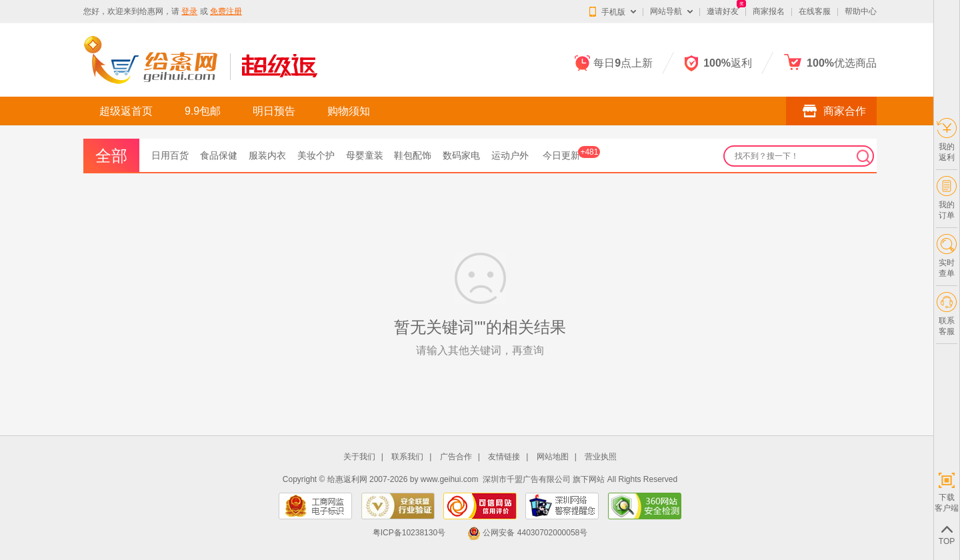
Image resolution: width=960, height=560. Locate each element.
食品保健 (219, 155)
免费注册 (226, 11)
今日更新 (572, 155)
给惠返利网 (347, 479)
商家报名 (769, 11)
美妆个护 (316, 155)
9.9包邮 (203, 111)
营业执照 (601, 457)
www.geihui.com (450, 479)
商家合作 (831, 110)
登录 (189, 11)
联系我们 (407, 457)
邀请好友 (723, 11)
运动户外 (510, 155)
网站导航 (666, 11)
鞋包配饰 (413, 155)
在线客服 (815, 11)
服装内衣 (267, 155)
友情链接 (504, 457)
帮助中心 (861, 11)
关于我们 (359, 457)
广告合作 (456, 457)
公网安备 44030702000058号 (527, 533)
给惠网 (151, 11)
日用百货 (170, 155)
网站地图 (553, 457)
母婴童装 (365, 155)
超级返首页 (126, 111)
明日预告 (274, 111)
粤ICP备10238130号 (409, 533)
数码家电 (461, 155)
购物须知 (349, 111)
